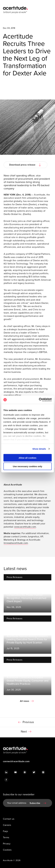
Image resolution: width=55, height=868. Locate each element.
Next (24, 733)
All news (25, 702)
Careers (7, 825)
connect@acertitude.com (16, 761)
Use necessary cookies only (27, 466)
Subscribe (35, 803)
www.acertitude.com (25, 528)
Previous (28, 723)
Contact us (9, 819)
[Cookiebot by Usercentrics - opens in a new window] (39, 400)
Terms (6, 837)
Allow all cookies (27, 458)
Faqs (5, 831)
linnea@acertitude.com (16, 544)
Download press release (22, 166)
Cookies (7, 850)
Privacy (7, 844)
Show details (39, 449)
